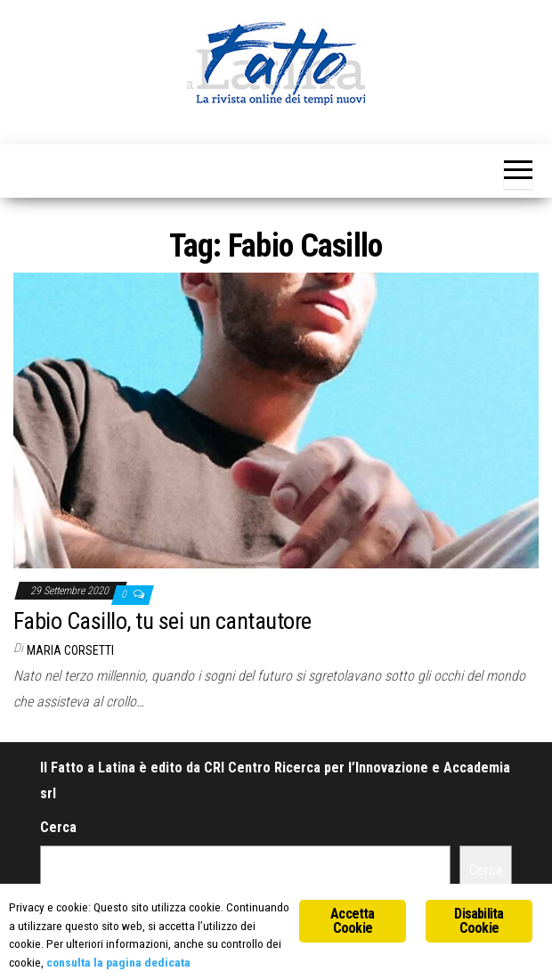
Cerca (58, 827)
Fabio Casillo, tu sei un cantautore (162, 621)
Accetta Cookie (352, 921)
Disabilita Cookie (479, 921)
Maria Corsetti (70, 650)
